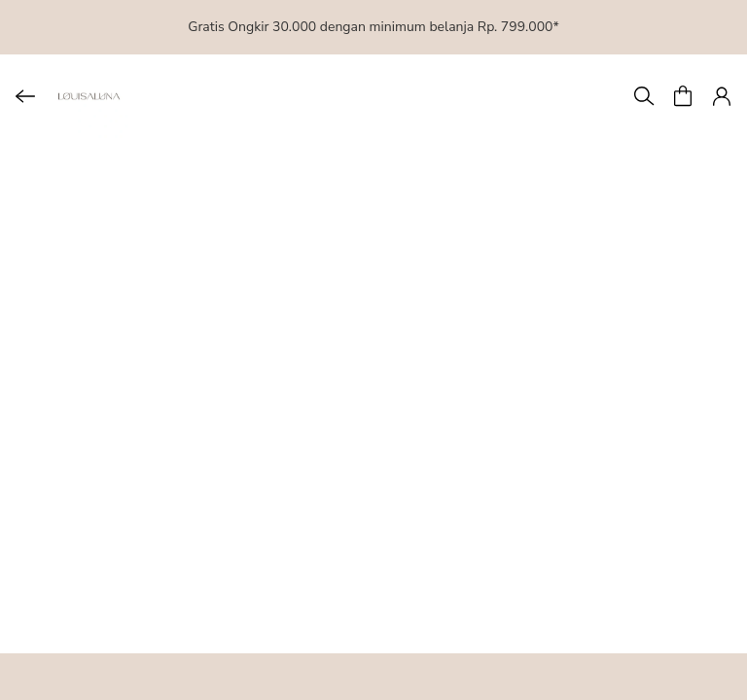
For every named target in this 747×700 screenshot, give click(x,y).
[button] (683, 96)
